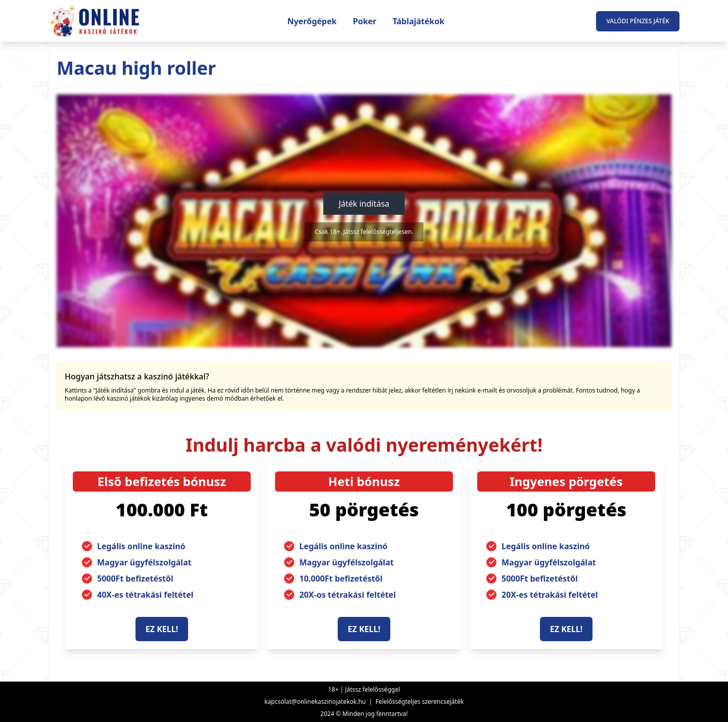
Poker (365, 21)
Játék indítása (364, 204)
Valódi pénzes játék (638, 21)
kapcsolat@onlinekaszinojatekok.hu (315, 702)
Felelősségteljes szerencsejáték (420, 702)
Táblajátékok (419, 21)
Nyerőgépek (312, 21)
